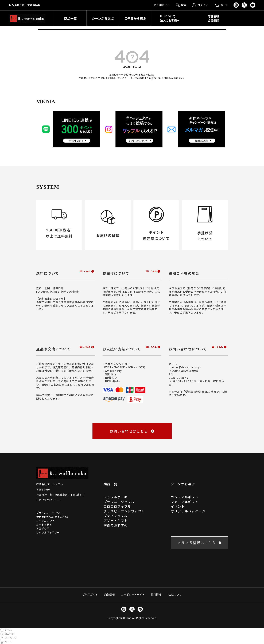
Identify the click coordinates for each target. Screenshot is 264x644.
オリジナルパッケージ (188, 511)
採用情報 (156, 594)
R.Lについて (175, 594)
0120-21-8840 (178, 378)
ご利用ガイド (90, 594)
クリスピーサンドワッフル (124, 511)
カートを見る (44, 525)
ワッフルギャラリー (48, 532)
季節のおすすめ (116, 525)
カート (6, 642)
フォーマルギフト (185, 502)
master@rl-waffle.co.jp (185, 367)
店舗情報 (110, 594)
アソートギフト (116, 520)
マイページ (8, 638)
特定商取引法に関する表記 (52, 517)
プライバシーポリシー (49, 513)
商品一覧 (7, 634)
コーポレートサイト (133, 594)
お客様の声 (43, 528)
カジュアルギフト (185, 497)
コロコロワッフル (117, 506)
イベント (178, 506)
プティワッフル (116, 516)
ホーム (6, 630)
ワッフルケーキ (116, 497)
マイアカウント (45, 521)
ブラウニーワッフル (119, 502)
